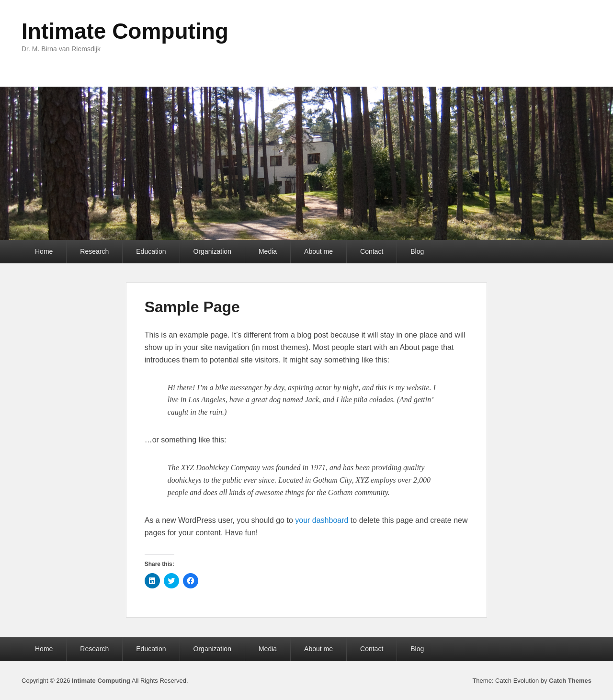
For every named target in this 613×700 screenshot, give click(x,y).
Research (94, 251)
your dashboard (322, 520)
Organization (212, 251)
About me (318, 251)
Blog (417, 251)
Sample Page (192, 307)
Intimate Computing (125, 31)
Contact (372, 251)
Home (44, 251)
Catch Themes (570, 681)
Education (151, 251)
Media (268, 251)
